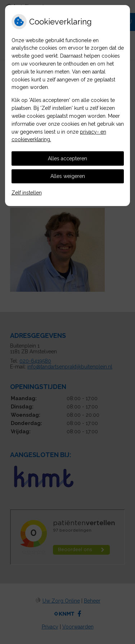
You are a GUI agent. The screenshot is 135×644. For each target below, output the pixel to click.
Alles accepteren (67, 158)
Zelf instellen (27, 193)
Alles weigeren (68, 176)
